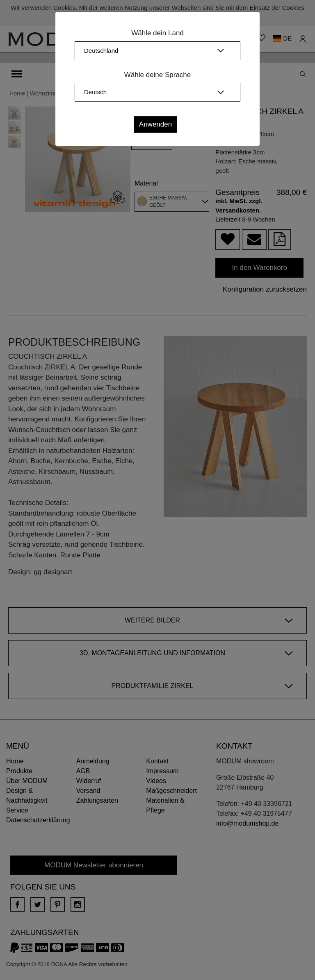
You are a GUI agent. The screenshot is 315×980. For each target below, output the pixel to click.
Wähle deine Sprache (158, 75)
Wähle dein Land (157, 33)
